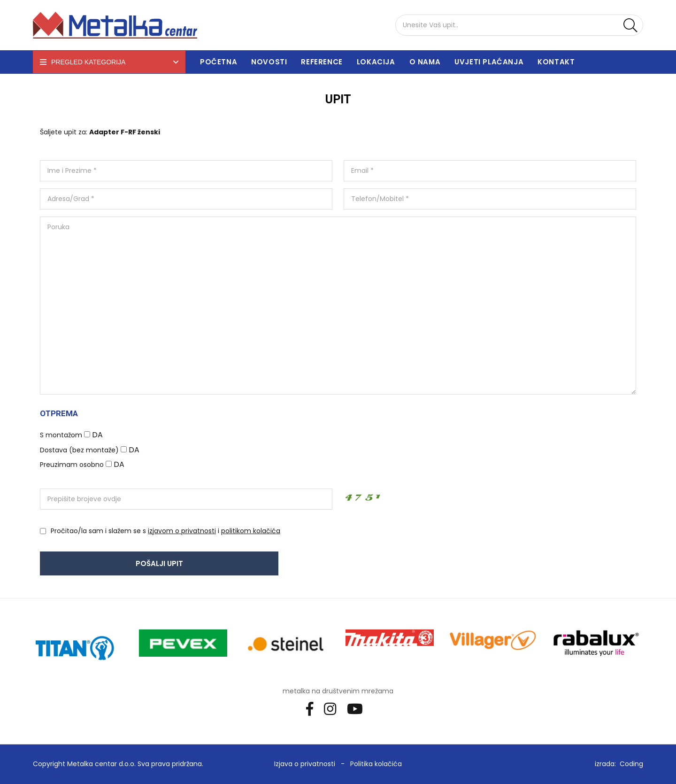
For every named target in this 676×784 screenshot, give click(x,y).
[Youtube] (358, 708)
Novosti (269, 62)
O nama (425, 62)
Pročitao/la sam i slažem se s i (165, 531)
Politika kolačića (376, 764)
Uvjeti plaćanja (489, 62)
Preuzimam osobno (72, 465)
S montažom (61, 435)
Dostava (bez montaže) (79, 450)
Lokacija (376, 62)
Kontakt (556, 62)
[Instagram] (334, 708)
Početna (219, 62)
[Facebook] (313, 708)
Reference (322, 62)
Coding (631, 764)
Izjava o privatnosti (305, 764)
